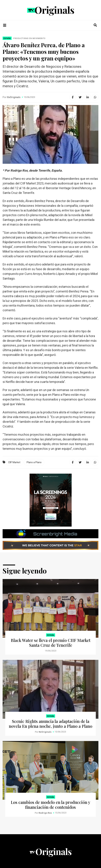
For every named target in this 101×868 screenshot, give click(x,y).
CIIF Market (14, 462)
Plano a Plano (34, 462)
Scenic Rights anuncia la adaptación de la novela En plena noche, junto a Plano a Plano (51, 724)
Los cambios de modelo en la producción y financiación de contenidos (50, 805)
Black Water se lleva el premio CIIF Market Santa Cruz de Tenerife (51, 643)
